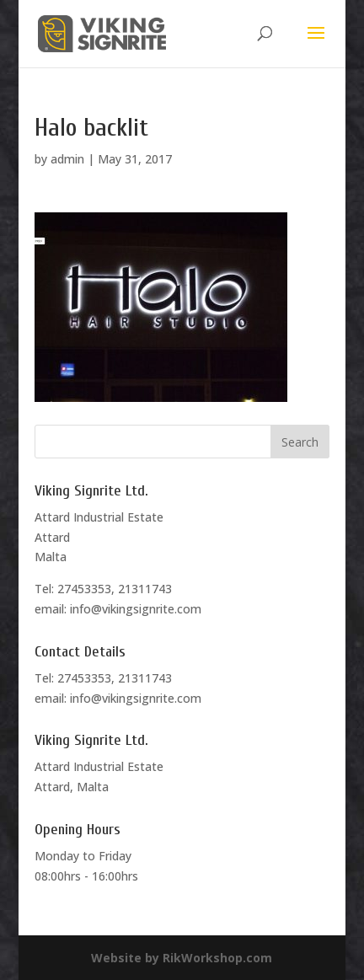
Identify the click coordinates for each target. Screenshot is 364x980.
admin (67, 159)
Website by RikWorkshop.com (182, 958)
